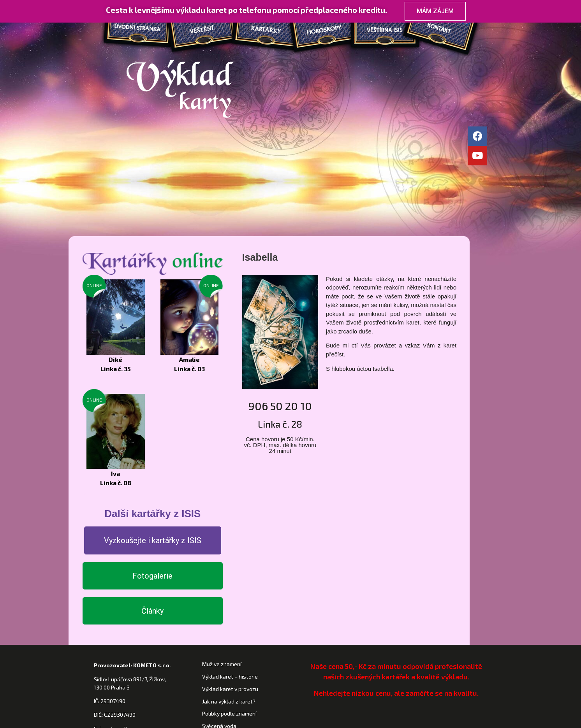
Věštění (201, 31)
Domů (135, 31)
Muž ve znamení (222, 550)
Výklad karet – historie (230, 562)
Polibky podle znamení (229, 599)
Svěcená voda (219, 612)
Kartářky (263, 31)
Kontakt (450, 31)
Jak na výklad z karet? (229, 587)
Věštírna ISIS (388, 31)
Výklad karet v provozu (230, 575)
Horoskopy (326, 31)
